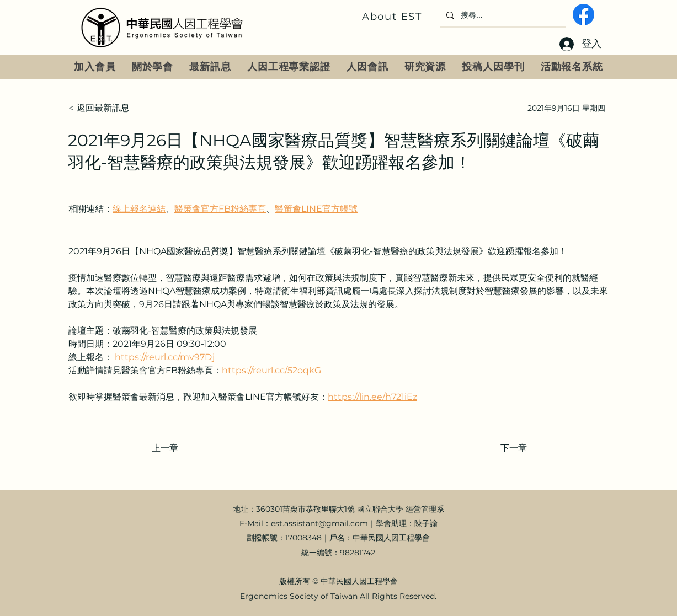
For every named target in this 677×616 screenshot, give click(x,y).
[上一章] (188, 448)
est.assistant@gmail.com (319, 523)
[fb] (583, 15)
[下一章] (499, 448)
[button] (153, 67)
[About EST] (393, 17)
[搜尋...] (502, 15)
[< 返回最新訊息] (105, 108)
